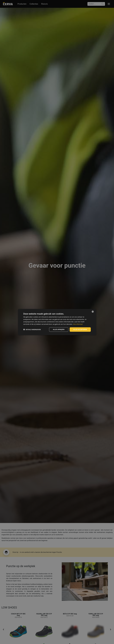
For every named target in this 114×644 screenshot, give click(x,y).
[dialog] (57, 322)
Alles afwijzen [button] (59, 329)
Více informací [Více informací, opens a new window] (78, 324)
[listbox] (93, 312)
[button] (32, 329)
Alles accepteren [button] (80, 329)
